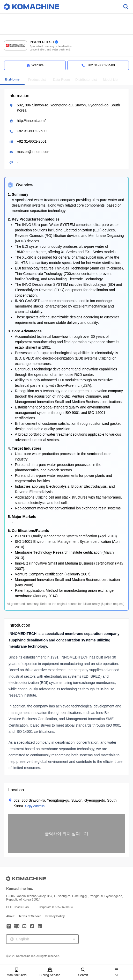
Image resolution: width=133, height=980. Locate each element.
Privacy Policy (55, 916)
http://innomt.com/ (31, 121)
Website (35, 65)
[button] (66, 834)
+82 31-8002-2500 (32, 131)
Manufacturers (17, 972)
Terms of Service (30, 916)
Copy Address (35, 806)
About (10, 916)
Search (83, 972)
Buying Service (50, 972)
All (116, 972)
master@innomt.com (34, 152)
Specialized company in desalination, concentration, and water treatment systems (51, 48)
